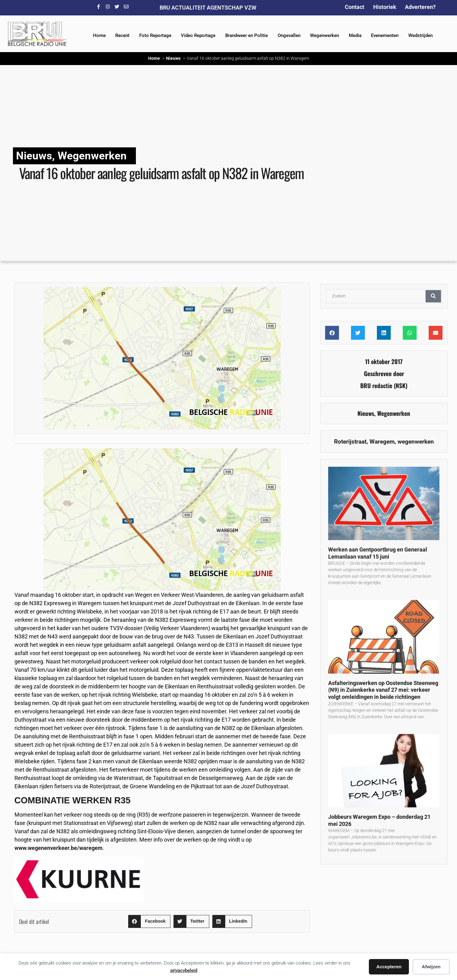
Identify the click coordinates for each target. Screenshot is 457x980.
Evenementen (385, 35)
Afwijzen (431, 967)
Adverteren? (420, 7)
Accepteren (389, 967)
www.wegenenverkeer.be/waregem (59, 848)
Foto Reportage (155, 35)
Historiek (385, 7)
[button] (149, 922)
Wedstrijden (420, 35)
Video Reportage (198, 35)
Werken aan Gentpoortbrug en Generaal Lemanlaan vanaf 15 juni (378, 553)
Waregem (382, 442)
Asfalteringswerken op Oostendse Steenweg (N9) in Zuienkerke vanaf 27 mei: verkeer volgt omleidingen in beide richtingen (383, 690)
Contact (355, 7)
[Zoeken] (433, 296)
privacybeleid (184, 970)
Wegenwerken (324, 35)
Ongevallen (289, 35)
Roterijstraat (350, 442)
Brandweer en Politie (247, 35)
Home (99, 35)
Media (355, 35)
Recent (122, 35)
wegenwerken (416, 442)
